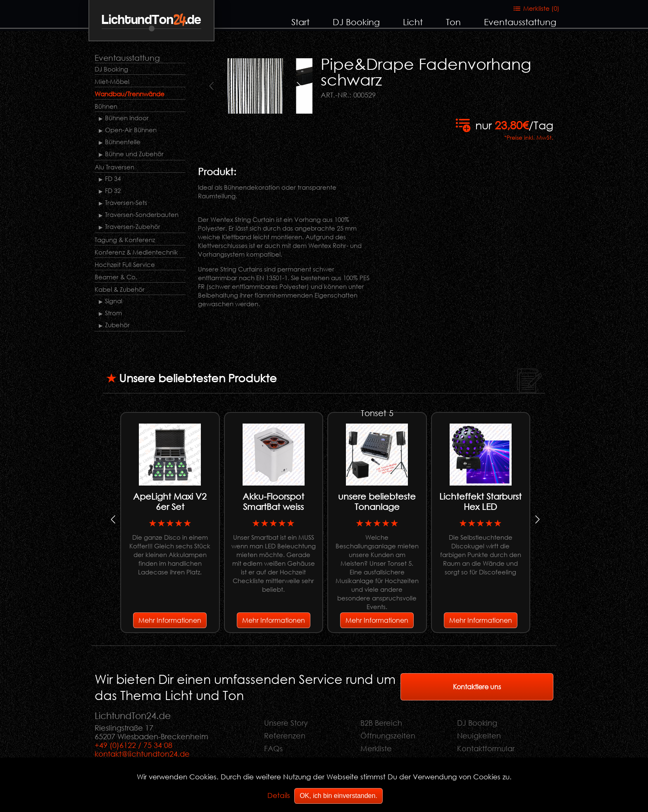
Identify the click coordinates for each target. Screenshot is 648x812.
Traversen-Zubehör (133, 226)
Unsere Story (286, 723)
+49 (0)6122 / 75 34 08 (133, 745)
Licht (413, 22)
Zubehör (117, 325)
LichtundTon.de (151, 20)
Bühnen (106, 106)
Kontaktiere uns (477, 687)
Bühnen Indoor (127, 118)
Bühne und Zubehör (134, 154)
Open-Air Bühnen (131, 130)
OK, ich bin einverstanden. (338, 796)
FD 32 (113, 190)
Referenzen (285, 736)
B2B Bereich (381, 723)
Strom (113, 313)
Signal (114, 301)
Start (300, 22)
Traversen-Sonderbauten (142, 214)
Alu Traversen (114, 167)
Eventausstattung (520, 22)
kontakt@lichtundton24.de (142, 754)
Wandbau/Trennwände (130, 94)
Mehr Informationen (170, 620)
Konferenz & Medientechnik (136, 252)
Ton (453, 22)
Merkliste (376, 748)
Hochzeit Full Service (125, 264)
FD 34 (113, 179)
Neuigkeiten (479, 736)
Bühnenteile (123, 142)
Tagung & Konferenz (125, 240)
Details (279, 795)
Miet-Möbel (112, 81)
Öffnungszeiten (388, 736)
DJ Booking (356, 22)
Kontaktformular (486, 748)
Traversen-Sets (126, 202)
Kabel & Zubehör (120, 289)
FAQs (273, 748)
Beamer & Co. (116, 277)
